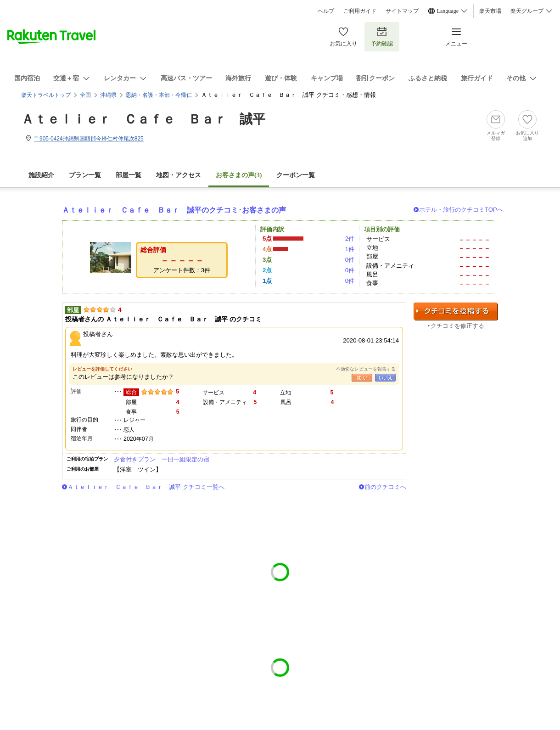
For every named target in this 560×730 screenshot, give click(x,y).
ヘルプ (326, 11)
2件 (350, 239)
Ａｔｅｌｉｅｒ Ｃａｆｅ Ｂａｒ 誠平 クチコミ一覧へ (146, 487)
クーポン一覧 (296, 175)
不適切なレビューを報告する (366, 369)
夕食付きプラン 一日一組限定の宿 (162, 459)
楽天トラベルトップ (46, 95)
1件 (350, 249)
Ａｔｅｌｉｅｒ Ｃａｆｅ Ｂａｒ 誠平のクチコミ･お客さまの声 (174, 210)
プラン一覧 (85, 175)
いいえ (385, 378)
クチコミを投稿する (456, 312)
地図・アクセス (179, 175)
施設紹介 (41, 175)
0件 (350, 260)
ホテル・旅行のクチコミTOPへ (461, 210)
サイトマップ (402, 11)
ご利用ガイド (360, 11)
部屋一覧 (129, 175)
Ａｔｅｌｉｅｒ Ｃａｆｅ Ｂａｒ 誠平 (143, 119)
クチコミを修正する (457, 326)
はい (362, 378)
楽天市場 (490, 11)
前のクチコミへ (385, 487)
